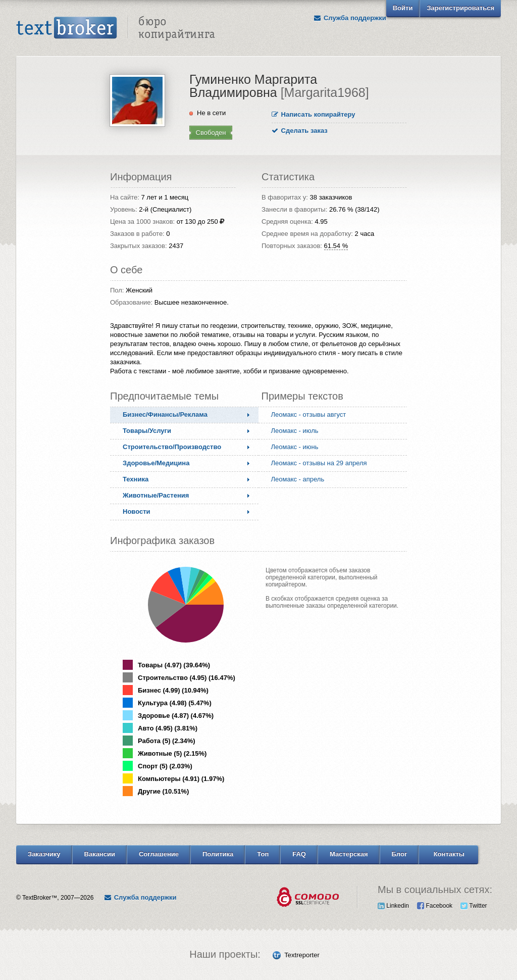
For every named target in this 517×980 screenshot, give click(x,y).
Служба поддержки (350, 18)
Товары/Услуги (147, 431)
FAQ (299, 854)
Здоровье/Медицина (156, 463)
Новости (137, 511)
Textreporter (302, 955)
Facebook (435, 906)
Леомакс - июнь (295, 447)
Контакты (449, 854)
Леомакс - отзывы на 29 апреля (319, 463)
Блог (400, 854)
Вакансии (100, 854)
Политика (218, 854)
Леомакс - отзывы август (309, 414)
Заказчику (44, 854)
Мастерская (349, 854)
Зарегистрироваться (460, 8)
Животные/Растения (156, 495)
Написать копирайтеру (314, 114)
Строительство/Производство (172, 447)
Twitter (474, 906)
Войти (403, 8)
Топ (263, 854)
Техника (136, 479)
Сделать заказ (300, 131)
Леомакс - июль (295, 431)
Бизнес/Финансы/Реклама (165, 414)
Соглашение (159, 854)
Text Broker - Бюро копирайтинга (116, 28)
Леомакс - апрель (298, 479)
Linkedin (393, 906)
